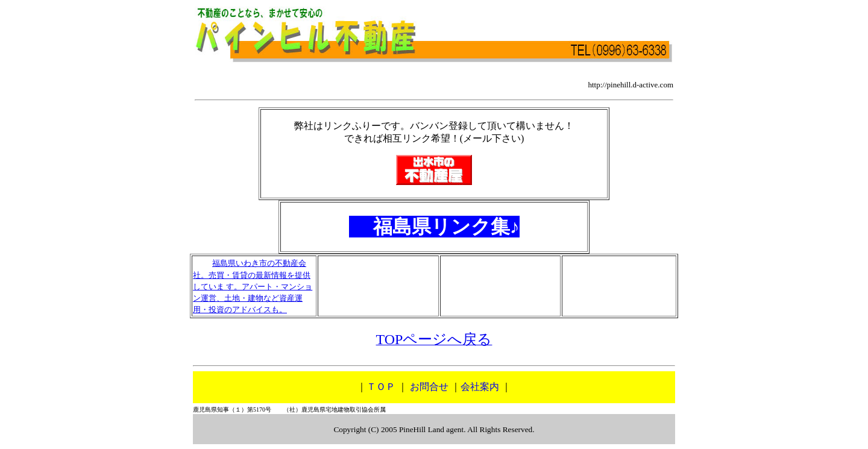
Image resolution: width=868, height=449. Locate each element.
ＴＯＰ (381, 387)
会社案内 (480, 387)
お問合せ (429, 387)
